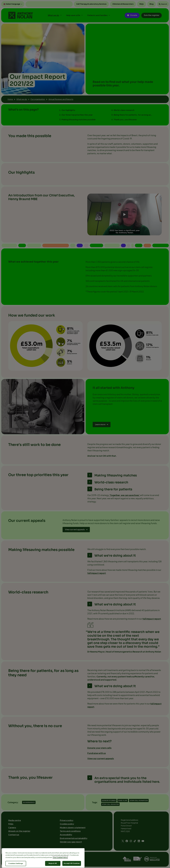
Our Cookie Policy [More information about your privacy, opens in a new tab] (60, 866)
